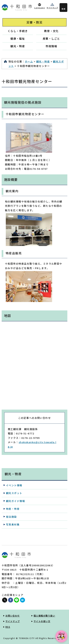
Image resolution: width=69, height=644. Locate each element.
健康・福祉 (18, 39)
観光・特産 (18, 46)
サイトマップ (52, 8)
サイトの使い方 (42, 621)
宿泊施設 (11, 517)
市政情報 (51, 46)
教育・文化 (51, 31)
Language (40, 8)
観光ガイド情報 (15, 501)
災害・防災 (34, 22)
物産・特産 (13, 509)
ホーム (29, 61)
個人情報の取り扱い (44, 616)
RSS (8, 627)
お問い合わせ (13, 616)
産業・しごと (51, 39)
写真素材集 (13, 524)
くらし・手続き (18, 31)
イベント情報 (14, 485)
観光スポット (14, 493)
